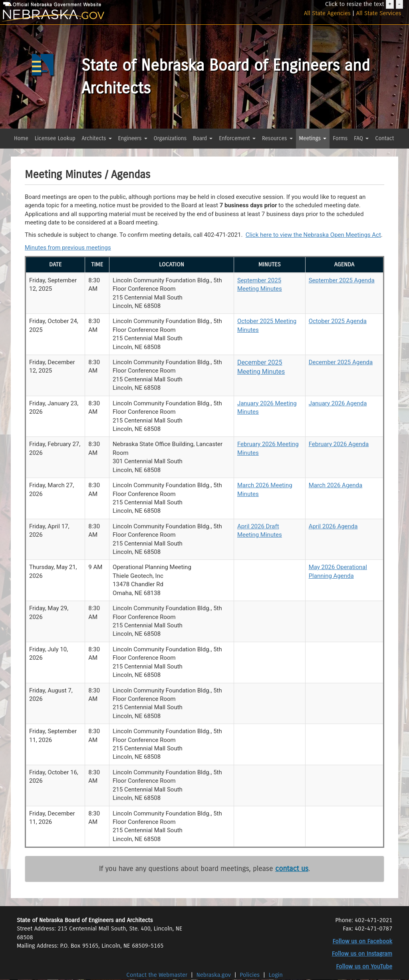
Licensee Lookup (55, 138)
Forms (340, 138)
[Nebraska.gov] (68, 16)
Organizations (170, 138)
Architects (97, 138)
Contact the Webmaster (158, 975)
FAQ (361, 138)
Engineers (133, 138)
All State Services (379, 13)
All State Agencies (327, 13)
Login (276, 975)
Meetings (313, 138)
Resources (277, 138)
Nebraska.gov (214, 975)
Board (203, 138)
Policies (250, 975)
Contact (384, 138)
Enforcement (237, 138)
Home (21, 138)
